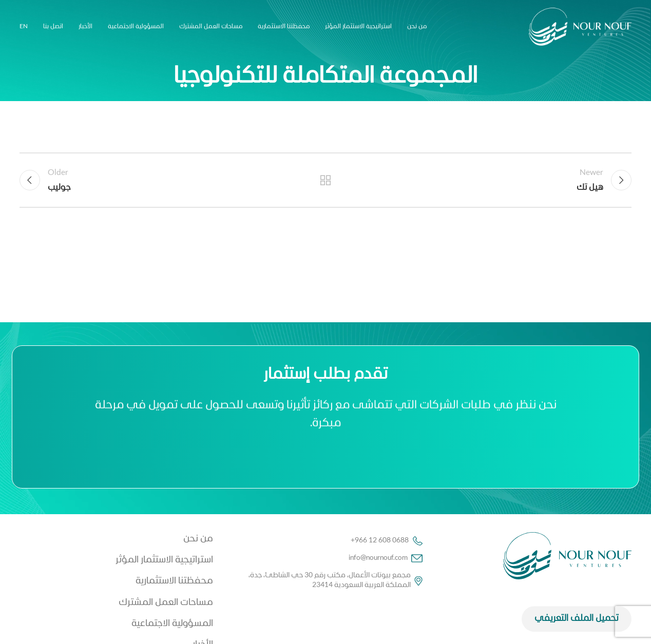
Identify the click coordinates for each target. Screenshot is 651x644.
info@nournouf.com (385, 558)
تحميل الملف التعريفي (577, 630)
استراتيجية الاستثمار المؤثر (164, 560)
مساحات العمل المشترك (166, 603)
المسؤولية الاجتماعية (172, 624)
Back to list (326, 180)
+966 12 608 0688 (387, 541)
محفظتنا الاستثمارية (174, 581)
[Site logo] (580, 27)
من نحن (198, 539)
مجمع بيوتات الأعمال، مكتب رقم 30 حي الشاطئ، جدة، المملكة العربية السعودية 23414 (336, 580)
